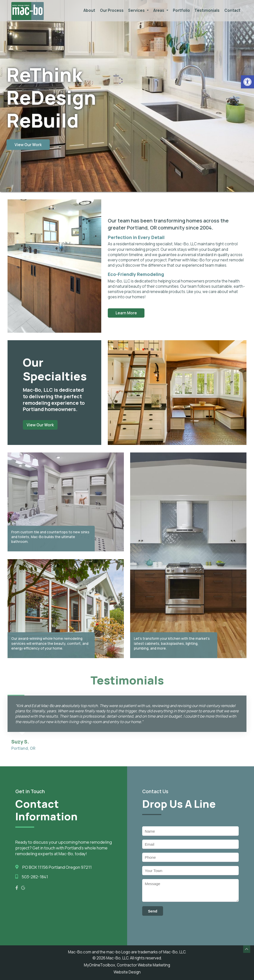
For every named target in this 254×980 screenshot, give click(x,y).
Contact (232, 10)
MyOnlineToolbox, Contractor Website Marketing (127, 965)
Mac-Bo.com (80, 952)
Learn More (126, 313)
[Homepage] (27, 19)
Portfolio (181, 10)
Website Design (127, 972)
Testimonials (207, 10)
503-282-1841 (35, 877)
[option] (127, 107)
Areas (161, 10)
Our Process (112, 10)
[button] (247, 82)
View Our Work (28, 145)
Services (138, 10)
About (89, 10)
